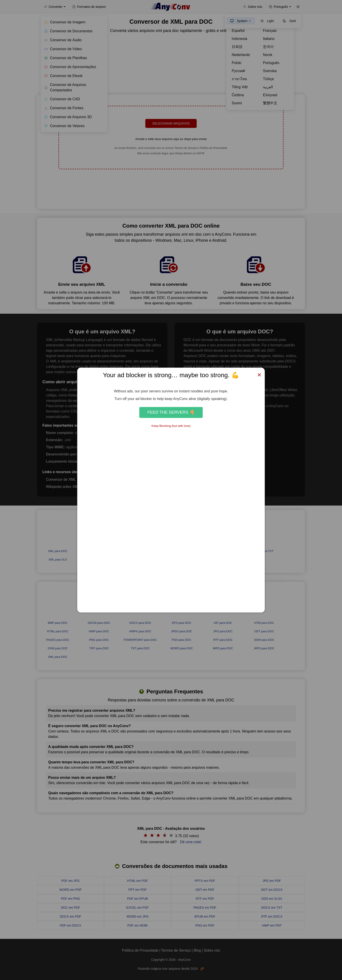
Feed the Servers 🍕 (171, 412)
